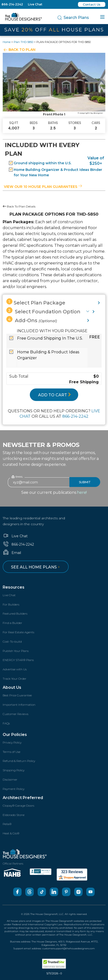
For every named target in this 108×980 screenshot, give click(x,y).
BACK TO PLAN (22, 50)
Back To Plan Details (19, 206)
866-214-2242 (12, 4)
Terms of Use (11, 752)
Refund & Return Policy (19, 761)
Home (7, 42)
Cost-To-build (12, 642)
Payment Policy (14, 789)
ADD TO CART (54, 395)
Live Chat (35, 4)
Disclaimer (10, 780)
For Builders (11, 604)
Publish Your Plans (16, 651)
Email (12, 553)
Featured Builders (15, 614)
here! (82, 492)
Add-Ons (32, 320)
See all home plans (36, 567)
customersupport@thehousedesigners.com (69, 948)
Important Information (19, 705)
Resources (14, 587)
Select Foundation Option (43, 311)
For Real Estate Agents (18, 632)
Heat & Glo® (11, 833)
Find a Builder (12, 623)
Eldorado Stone (14, 815)
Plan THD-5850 (23, 42)
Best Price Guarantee (17, 695)
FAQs (6, 723)
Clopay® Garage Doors (18, 806)
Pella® (7, 824)
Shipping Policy (14, 770)
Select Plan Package (36, 302)
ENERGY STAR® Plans (18, 660)
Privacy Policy (12, 742)
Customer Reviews (16, 714)
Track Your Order (15, 679)
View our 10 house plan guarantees (43, 187)
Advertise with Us (15, 669)
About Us (12, 687)
